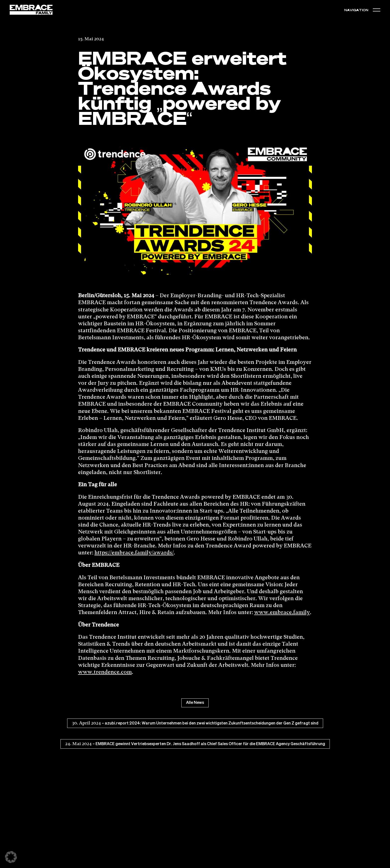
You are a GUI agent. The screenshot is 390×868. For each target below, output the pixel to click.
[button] (377, 10)
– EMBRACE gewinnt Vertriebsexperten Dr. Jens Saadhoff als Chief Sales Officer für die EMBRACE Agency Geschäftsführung (195, 744)
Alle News (195, 703)
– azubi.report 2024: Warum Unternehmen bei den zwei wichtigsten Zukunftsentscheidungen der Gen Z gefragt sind (195, 723)
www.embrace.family (282, 613)
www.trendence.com (105, 672)
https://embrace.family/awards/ (134, 553)
